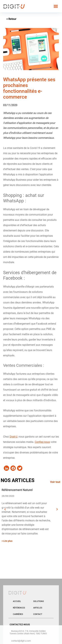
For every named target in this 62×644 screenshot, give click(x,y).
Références (19, 608)
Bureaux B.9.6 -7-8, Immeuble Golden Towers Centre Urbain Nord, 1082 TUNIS (28, 632)
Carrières (18, 614)
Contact (38, 614)
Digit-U (13, 437)
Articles (38, 608)
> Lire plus (7, 541)
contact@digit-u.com (21, 641)
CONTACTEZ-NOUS (20, 624)
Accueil (17, 601)
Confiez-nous (42, 442)
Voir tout (55, 482)
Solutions (39, 601)
